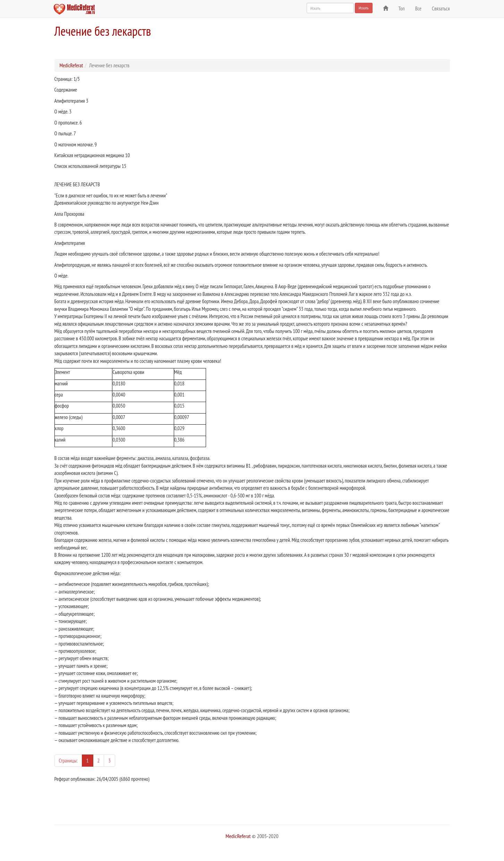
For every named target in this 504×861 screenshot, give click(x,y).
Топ (402, 8)
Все (418, 8)
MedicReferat (71, 65)
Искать (364, 8)
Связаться (441, 8)
